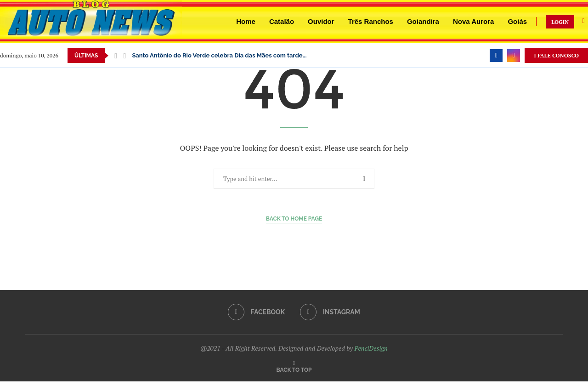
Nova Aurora (473, 21)
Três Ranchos (371, 21)
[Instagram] (514, 56)
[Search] (583, 22)
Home (246, 21)
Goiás (517, 21)
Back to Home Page (294, 219)
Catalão (282, 21)
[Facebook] (496, 56)
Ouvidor (321, 21)
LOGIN (560, 22)
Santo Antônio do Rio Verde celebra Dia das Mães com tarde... (219, 55)
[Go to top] (294, 369)
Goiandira (423, 21)
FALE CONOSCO (556, 55)
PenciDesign (371, 348)
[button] (116, 56)
